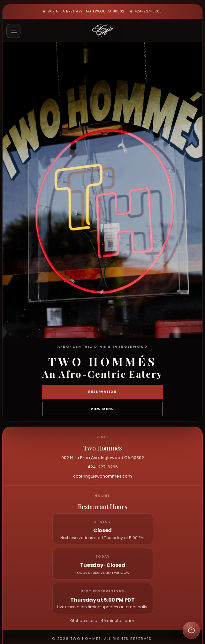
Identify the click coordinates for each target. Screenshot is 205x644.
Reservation (102, 392)
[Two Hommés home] (102, 31)
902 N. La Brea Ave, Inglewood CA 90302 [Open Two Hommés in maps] (84, 11)
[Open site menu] (13, 31)
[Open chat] (191, 630)
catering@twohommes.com (102, 476)
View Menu (102, 409)
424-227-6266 (146, 11)
